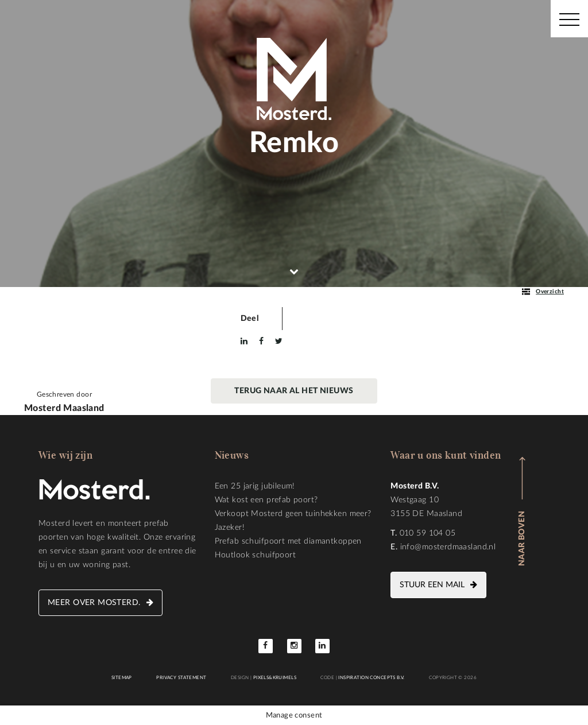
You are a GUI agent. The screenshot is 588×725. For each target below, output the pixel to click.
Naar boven (522, 538)
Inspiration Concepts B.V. (372, 678)
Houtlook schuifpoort (255, 555)
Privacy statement (181, 678)
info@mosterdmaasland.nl (448, 547)
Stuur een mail (432, 585)
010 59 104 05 (428, 533)
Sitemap (122, 678)
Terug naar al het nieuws (294, 391)
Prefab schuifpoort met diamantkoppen (288, 541)
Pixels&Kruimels (275, 678)
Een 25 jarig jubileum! (255, 486)
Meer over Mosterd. (94, 603)
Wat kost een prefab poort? (266, 500)
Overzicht (543, 292)
